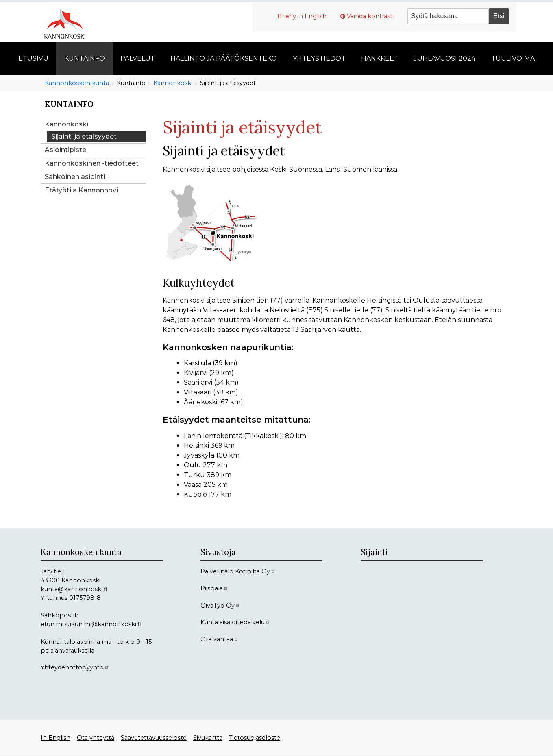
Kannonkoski (173, 83)
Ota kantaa (220, 639)
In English (56, 738)
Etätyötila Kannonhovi (81, 190)
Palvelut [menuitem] (138, 58)
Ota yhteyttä (96, 738)
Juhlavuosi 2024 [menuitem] (445, 58)
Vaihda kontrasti (370, 16)
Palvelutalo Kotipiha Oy (238, 571)
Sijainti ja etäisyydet (84, 136)
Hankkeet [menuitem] (380, 58)
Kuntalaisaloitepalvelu (235, 622)
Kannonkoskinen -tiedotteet (92, 163)
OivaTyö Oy (220, 606)
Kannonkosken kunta (77, 83)
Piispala (214, 588)
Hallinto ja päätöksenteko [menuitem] (224, 58)
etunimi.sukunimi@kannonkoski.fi (91, 624)
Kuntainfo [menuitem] (85, 58)
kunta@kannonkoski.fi (74, 589)
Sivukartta (208, 738)
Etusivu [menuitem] (33, 58)
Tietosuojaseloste (255, 738)
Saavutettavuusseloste (154, 738)
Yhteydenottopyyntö (75, 667)
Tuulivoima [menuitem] (513, 58)
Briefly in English (302, 16)
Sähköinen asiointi (75, 177)
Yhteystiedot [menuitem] (319, 58)
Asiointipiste (65, 150)
